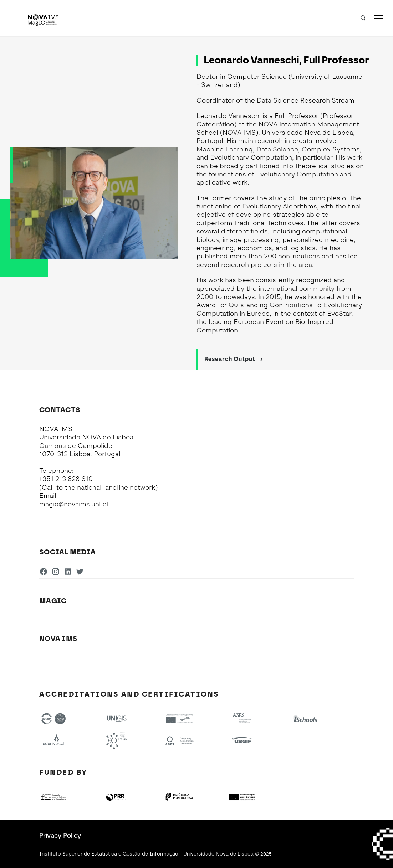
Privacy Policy (60, 836)
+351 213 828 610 (66, 479)
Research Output (234, 359)
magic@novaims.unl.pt (74, 504)
